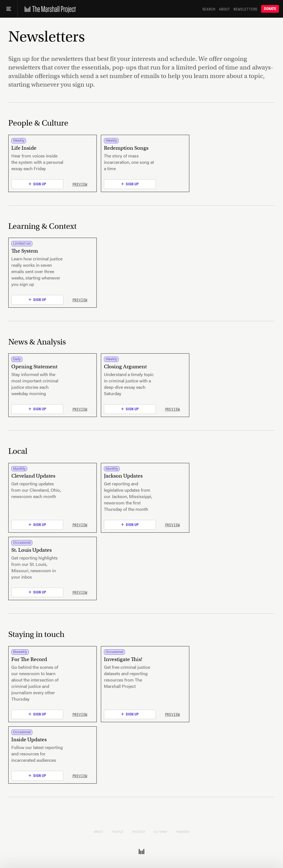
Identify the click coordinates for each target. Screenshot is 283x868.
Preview (80, 184)
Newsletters (245, 9)
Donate (270, 9)
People (118, 831)
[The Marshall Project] (49, 9)
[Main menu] (9, 9)
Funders (183, 831)
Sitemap (161, 831)
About (224, 9)
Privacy (139, 831)
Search (209, 9)
